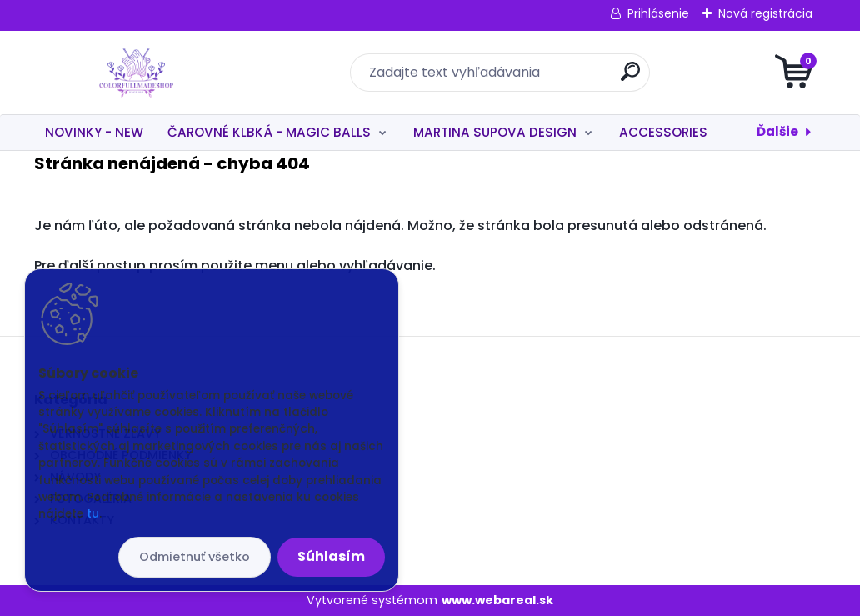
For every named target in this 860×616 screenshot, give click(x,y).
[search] (630, 78)
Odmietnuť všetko (195, 557)
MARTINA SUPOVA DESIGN (495, 132)
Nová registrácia (765, 13)
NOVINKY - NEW (94, 132)
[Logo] (136, 73)
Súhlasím (331, 556)
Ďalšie (777, 131)
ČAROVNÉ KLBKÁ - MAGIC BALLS (269, 132)
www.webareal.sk (497, 600)
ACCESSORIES (663, 132)
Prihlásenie (658, 13)
